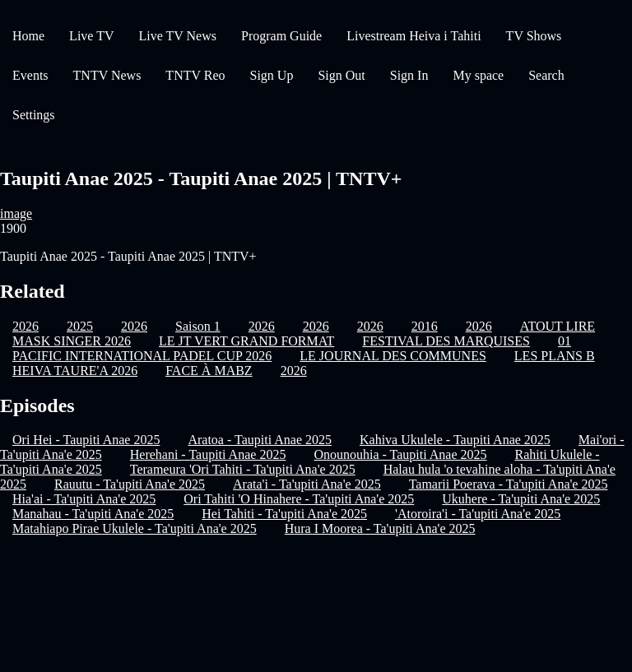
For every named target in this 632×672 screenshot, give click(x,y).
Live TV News (177, 36)
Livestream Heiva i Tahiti (414, 36)
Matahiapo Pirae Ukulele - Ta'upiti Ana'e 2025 (135, 528)
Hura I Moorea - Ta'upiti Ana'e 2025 (380, 528)
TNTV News (107, 75)
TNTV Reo (195, 75)
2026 (294, 371)
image (16, 213)
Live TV (91, 36)
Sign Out (341, 75)
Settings (34, 115)
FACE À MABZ (209, 371)
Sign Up (272, 75)
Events (30, 75)
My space (478, 75)
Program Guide (281, 36)
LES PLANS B (555, 356)
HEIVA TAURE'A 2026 (75, 371)
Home (28, 36)
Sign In (409, 75)
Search (546, 75)
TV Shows (534, 36)
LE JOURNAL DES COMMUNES (393, 356)
